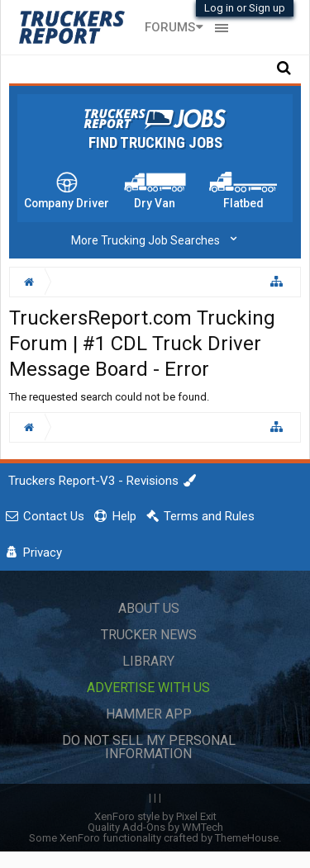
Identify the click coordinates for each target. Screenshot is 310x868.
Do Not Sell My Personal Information (149, 747)
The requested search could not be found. (109, 397)
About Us (149, 608)
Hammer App (149, 714)
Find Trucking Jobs (155, 143)
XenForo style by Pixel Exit (155, 816)
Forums (170, 27)
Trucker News (149, 635)
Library (148, 661)
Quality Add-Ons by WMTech (155, 827)
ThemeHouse (247, 838)
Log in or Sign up (245, 8)
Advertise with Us (148, 688)
